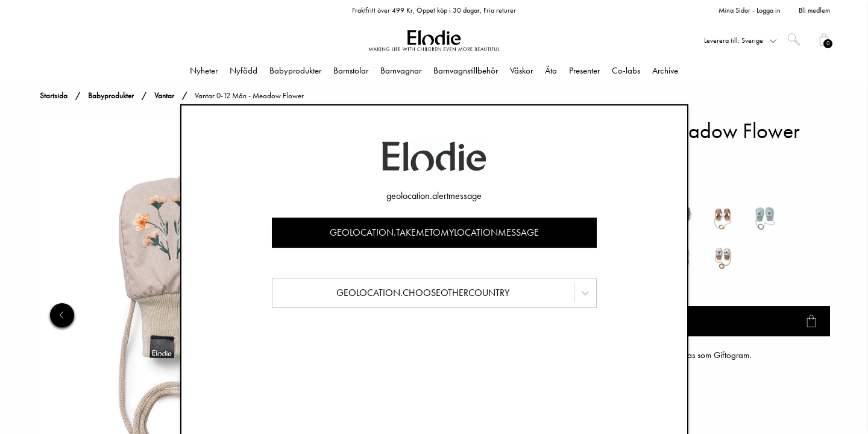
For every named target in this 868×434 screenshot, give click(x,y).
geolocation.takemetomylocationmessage (434, 232)
